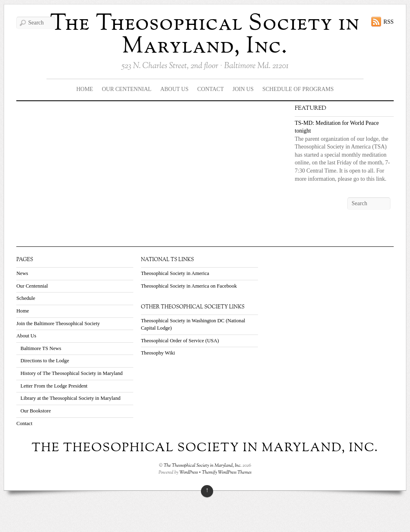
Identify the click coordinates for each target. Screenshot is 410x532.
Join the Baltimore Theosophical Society (58, 324)
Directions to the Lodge (45, 361)
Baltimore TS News (41, 348)
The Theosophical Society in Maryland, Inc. (205, 35)
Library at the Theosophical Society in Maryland (70, 398)
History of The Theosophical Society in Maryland (72, 373)
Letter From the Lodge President (54, 386)
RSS (389, 22)
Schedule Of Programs (298, 89)
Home (85, 89)
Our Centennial (127, 89)
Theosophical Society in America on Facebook (189, 286)
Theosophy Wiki (158, 353)
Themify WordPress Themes (227, 472)
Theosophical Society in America (175, 273)
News (22, 273)
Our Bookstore (36, 411)
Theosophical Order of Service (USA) (180, 341)
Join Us (243, 89)
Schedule (26, 298)
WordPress (189, 472)
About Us (174, 89)
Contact (211, 89)
